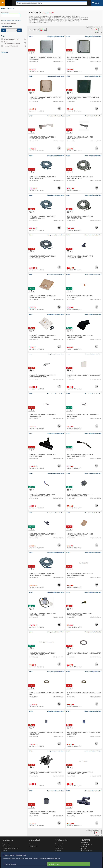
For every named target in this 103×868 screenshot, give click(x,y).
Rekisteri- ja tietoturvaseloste (10, 848)
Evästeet (5, 850)
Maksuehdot (58, 850)
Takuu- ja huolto (33, 846)
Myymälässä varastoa (9, 23)
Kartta (83, 849)
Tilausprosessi (59, 844)
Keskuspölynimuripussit (13, 46)
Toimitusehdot (59, 848)
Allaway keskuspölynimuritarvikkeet (13, 43)
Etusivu (3, 8)
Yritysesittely (6, 844)
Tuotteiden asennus (34, 844)
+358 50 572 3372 (87, 850)
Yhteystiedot (6, 846)
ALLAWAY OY (11, 8)
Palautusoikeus (59, 846)
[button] (59, 69)
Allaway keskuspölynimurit (13, 39)
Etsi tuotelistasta (5, 13)
